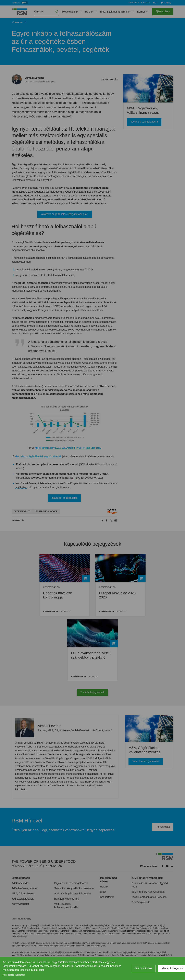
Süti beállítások (143, 968)
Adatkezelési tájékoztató (14, 975)
